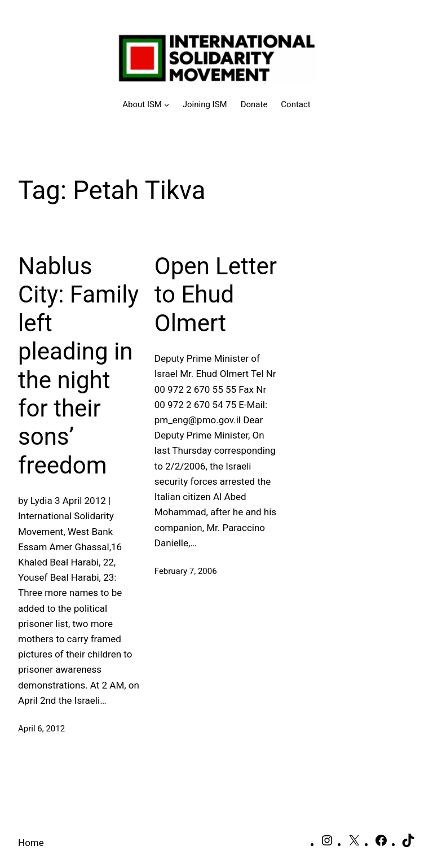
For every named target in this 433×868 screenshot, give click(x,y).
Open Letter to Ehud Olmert (216, 295)
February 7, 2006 (186, 571)
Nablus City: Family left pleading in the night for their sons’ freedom (78, 366)
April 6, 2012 (41, 729)
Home (31, 843)
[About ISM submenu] (146, 104)
